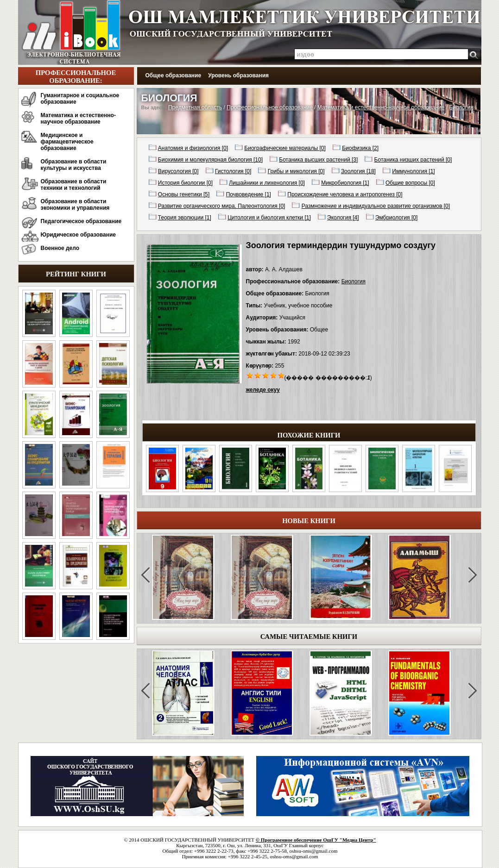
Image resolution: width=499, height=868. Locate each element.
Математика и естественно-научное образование (78, 119)
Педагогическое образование (81, 221)
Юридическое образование (79, 235)
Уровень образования (238, 75)
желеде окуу (263, 390)
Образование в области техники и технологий (74, 185)
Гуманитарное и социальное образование (80, 99)
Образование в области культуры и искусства (74, 165)
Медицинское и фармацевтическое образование (67, 142)
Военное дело (60, 248)
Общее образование (174, 75)
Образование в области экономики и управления (75, 205)
